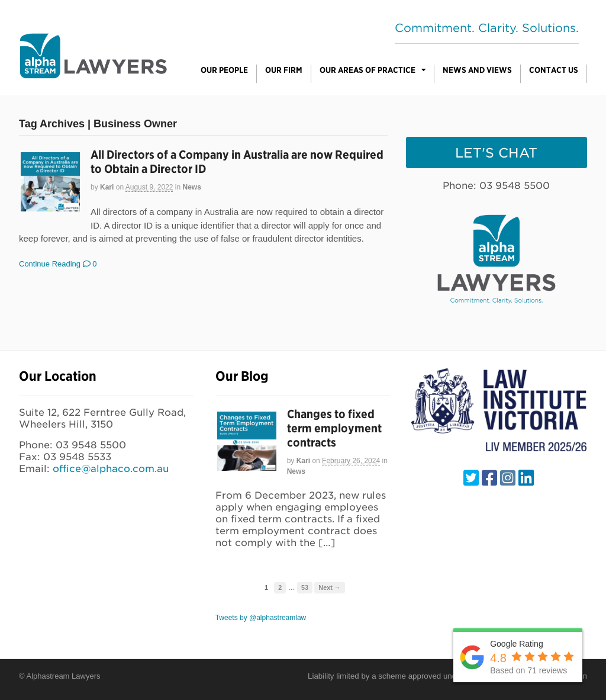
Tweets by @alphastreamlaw (261, 618)
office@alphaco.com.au (111, 469)
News (192, 187)
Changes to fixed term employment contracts (334, 428)
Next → (329, 587)
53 (305, 587)
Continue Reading (50, 264)
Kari (107, 187)
